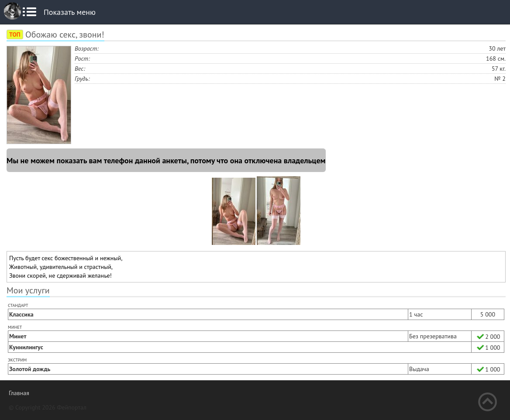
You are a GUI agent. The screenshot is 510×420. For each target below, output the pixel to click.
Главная (19, 393)
